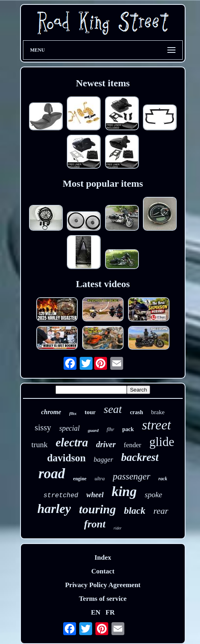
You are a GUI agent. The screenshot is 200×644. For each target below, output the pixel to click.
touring (97, 509)
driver (106, 444)
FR (110, 612)
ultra (100, 478)
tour (90, 412)
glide (162, 442)
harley (54, 509)
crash (137, 412)
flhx (73, 413)
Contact (103, 571)
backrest (140, 457)
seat (113, 409)
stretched (61, 496)
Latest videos (103, 284)
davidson (66, 458)
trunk (39, 445)
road (52, 474)
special (69, 428)
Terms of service (103, 599)
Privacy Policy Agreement (103, 585)
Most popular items (103, 183)
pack (128, 429)
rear (161, 511)
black (135, 511)
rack (163, 479)
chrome (51, 412)
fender (133, 445)
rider (118, 528)
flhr (110, 429)
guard (93, 430)
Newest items (103, 83)
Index (103, 558)
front (95, 524)
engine (80, 479)
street (157, 425)
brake (158, 412)
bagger (103, 460)
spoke (154, 495)
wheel (95, 495)
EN (96, 612)
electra (72, 442)
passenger (131, 476)
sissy (43, 427)
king (124, 491)
